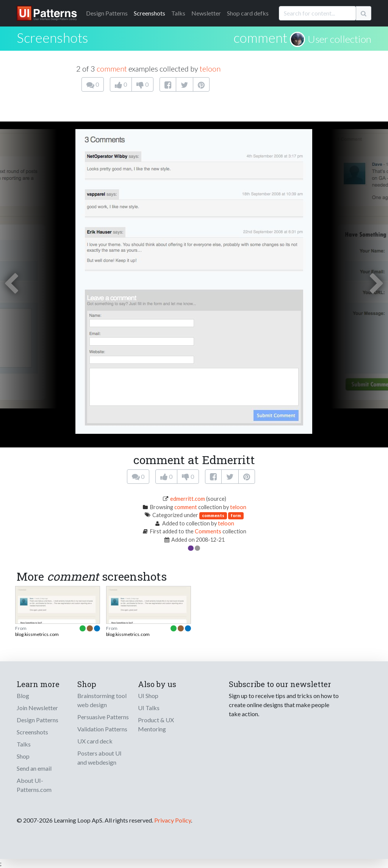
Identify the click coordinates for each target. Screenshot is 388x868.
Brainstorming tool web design (102, 700)
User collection (339, 39)
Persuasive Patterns (103, 717)
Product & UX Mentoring (156, 724)
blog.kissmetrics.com (37, 634)
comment (260, 37)
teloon (210, 69)
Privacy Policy (173, 820)
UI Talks (149, 708)
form (236, 515)
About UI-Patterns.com (34, 785)
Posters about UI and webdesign (99, 758)
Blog (23, 696)
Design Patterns (38, 720)
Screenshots (149, 13)
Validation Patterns (102, 729)
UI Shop (148, 696)
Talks (178, 13)
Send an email (34, 768)
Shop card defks (248, 13)
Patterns (107, 13)
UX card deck (95, 741)
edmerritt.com (188, 499)
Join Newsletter (37, 708)
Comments (208, 531)
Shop (23, 756)
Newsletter (206, 13)
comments (213, 515)
